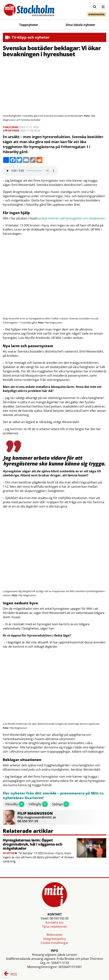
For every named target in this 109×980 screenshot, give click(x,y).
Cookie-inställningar (54, 943)
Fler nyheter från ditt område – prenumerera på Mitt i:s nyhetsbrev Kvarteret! (53, 796)
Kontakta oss (54, 922)
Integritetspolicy (54, 939)
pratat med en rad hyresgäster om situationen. (72, 218)
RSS (11, 974)
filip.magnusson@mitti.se (37, 817)
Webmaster (54, 935)
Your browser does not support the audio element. (30, 171)
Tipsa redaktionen (54, 926)
